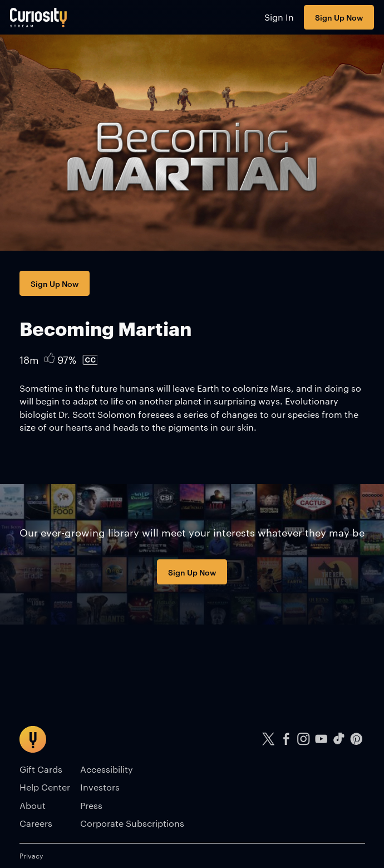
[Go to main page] (39, 17)
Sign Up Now (339, 17)
